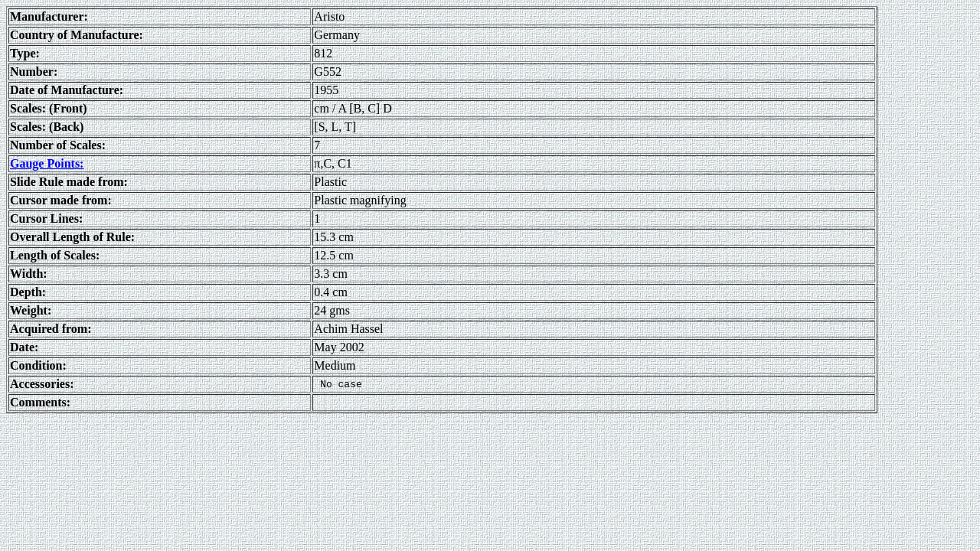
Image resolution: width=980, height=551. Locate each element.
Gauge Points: (47, 163)
